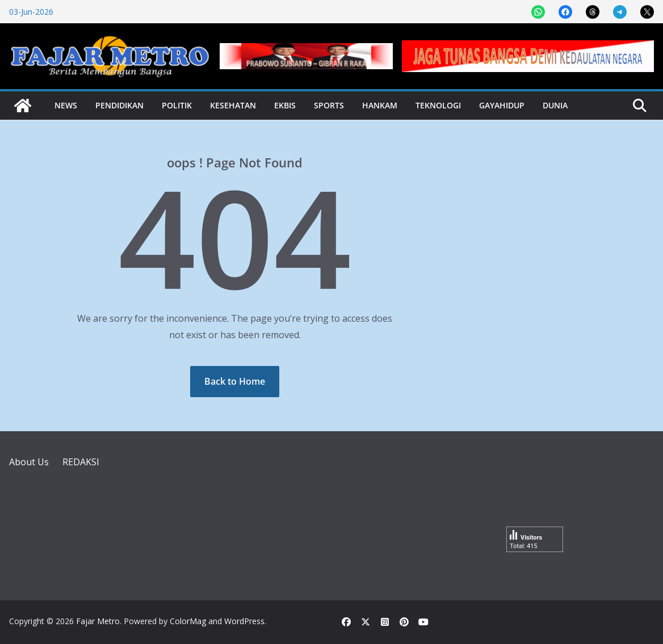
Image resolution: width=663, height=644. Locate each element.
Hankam (380, 105)
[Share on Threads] (593, 12)
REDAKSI (81, 462)
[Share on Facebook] (565, 12)
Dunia (555, 105)
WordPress (244, 621)
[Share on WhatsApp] (538, 12)
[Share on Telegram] (620, 12)
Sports (329, 105)
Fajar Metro (98, 621)
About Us (29, 462)
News (66, 105)
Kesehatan (233, 105)
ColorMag (188, 621)
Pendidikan (119, 105)
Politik (177, 105)
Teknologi (438, 105)
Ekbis (285, 105)
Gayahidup (502, 105)
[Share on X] (647, 12)
